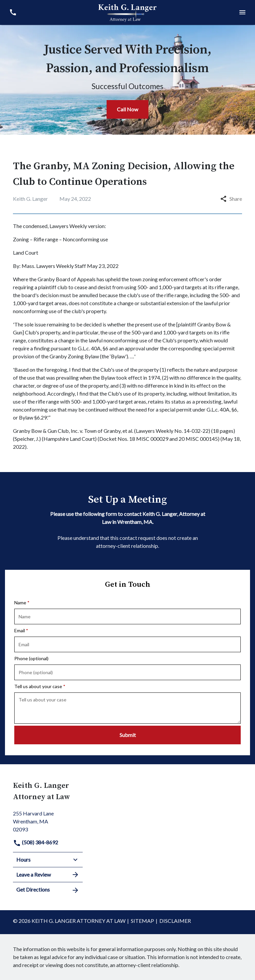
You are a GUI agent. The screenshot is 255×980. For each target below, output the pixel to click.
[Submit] (127, 735)
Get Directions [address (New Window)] (48, 890)
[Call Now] (127, 109)
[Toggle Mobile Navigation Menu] (242, 12)
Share (231, 199)
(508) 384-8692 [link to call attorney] (36, 842)
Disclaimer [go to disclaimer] (175, 921)
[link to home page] (127, 12)
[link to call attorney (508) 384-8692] (13, 12)
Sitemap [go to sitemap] (142, 921)
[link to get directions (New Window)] (48, 821)
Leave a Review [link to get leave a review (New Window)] (48, 875)
